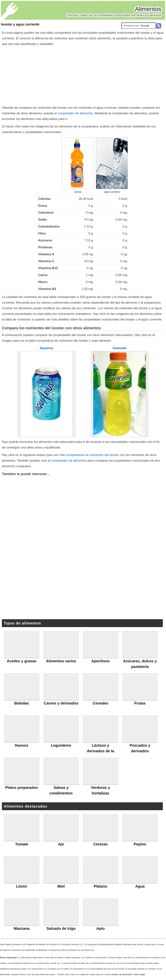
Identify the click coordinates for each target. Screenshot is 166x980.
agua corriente (112, 192)
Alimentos (148, 9)
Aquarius (47, 348)
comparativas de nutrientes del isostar (92, 455)
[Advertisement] (83, 75)
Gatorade (120, 348)
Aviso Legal (139, 974)
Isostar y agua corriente (20, 24)
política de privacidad (122, 974)
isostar (78, 192)
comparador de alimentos (75, 113)
